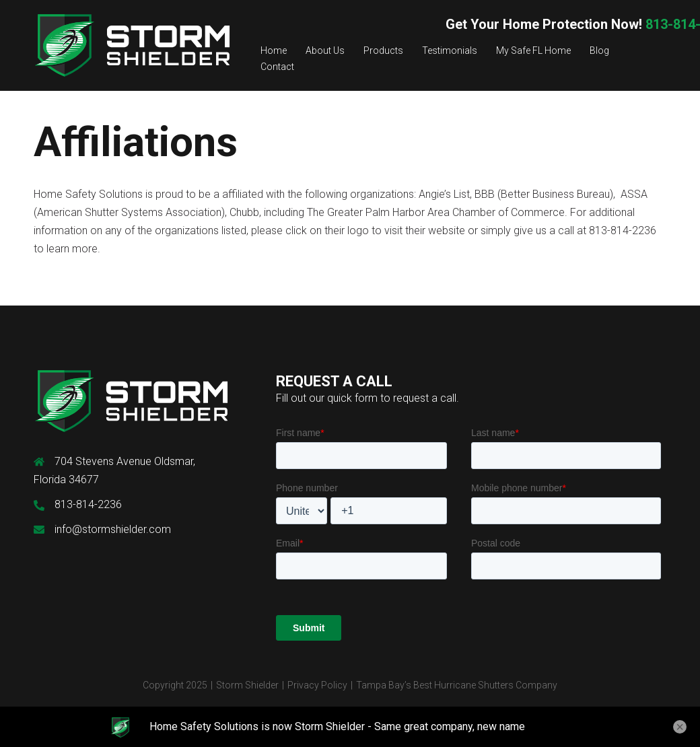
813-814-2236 (88, 504)
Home (274, 50)
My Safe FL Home (533, 50)
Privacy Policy (317, 685)
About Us (325, 50)
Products (383, 50)
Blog (599, 50)
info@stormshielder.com (113, 529)
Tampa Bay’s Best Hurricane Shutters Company (457, 685)
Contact (277, 67)
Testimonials (450, 50)
